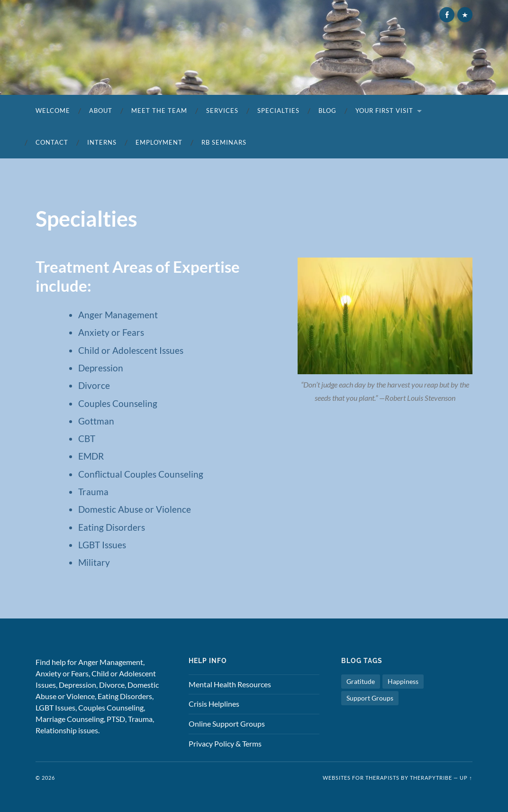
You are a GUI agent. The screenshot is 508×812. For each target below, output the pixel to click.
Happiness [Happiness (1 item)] (403, 681)
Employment (159, 142)
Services (222, 111)
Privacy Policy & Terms (225, 743)
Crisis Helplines (214, 704)
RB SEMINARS (224, 142)
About (101, 111)
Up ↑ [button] (466, 778)
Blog (327, 111)
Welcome (53, 111)
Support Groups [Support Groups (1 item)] (370, 698)
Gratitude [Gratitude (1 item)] (361, 681)
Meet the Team (159, 111)
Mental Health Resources (230, 684)
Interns (102, 142)
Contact (52, 142)
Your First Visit (384, 111)
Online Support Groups (227, 724)
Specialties (278, 111)
